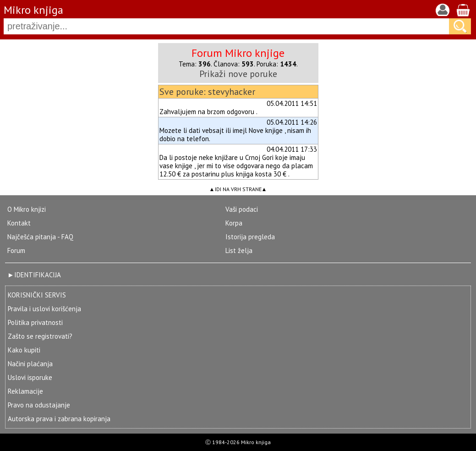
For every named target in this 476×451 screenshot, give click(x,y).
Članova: (234, 64)
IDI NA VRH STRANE (238, 189)
